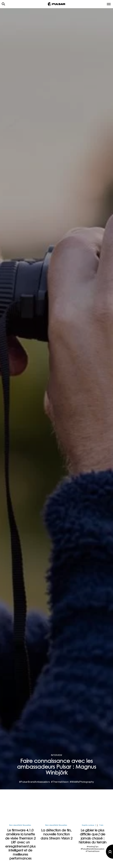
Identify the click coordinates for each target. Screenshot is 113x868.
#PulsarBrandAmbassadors (35, 782)
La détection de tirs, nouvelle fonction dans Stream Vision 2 (56, 834)
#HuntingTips (93, 847)
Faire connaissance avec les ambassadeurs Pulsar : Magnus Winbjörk (57, 767)
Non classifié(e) (16, 825)
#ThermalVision (60, 782)
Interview (57, 755)
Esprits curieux (88, 825)
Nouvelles (27, 825)
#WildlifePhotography (82, 782)
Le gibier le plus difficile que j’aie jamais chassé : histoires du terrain (93, 836)
